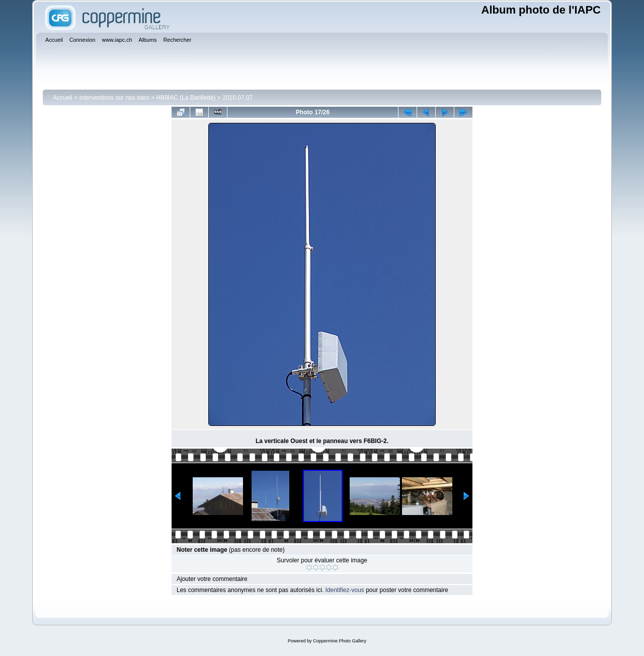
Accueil (63, 98)
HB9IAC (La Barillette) (186, 98)
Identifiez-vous (344, 590)
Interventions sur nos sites (114, 98)
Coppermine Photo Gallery (340, 641)
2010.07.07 (237, 98)
